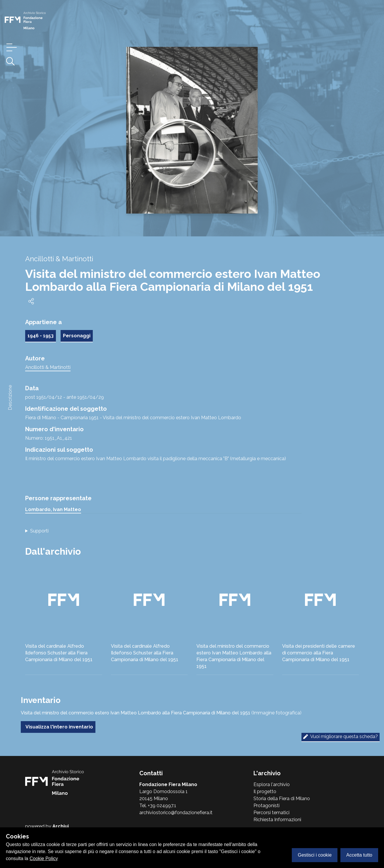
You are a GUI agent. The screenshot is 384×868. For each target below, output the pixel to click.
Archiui (61, 826)
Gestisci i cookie (315, 855)
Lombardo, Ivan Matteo (53, 509)
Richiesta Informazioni (277, 820)
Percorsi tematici (271, 813)
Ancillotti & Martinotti (48, 367)
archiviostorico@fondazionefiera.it (176, 813)
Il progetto (265, 791)
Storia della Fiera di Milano (282, 799)
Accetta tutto (359, 855)
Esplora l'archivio (272, 784)
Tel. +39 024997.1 (158, 806)
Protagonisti (266, 806)
